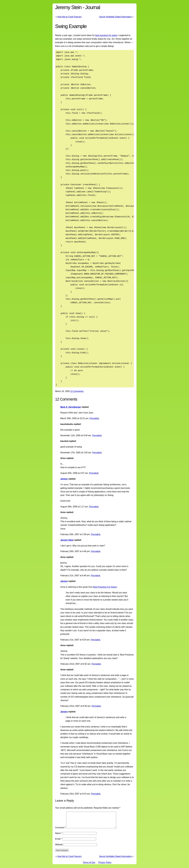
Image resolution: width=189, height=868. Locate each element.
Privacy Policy (105, 866)
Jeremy (64, 479)
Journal (93, 7)
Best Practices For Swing (105, 587)
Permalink (94, 418)
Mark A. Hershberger (71, 407)
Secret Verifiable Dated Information (115, 17)
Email (58, 842)
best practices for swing (106, 35)
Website (59, 848)
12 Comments (77, 391)
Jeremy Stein (68, 7)
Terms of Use (89, 866)
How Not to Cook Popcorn (69, 17)
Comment (60, 831)
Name (59, 836)
